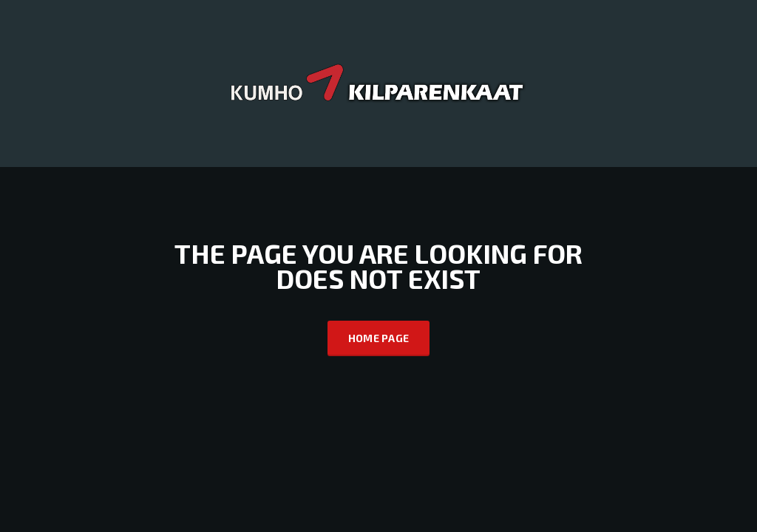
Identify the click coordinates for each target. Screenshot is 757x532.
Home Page (379, 338)
